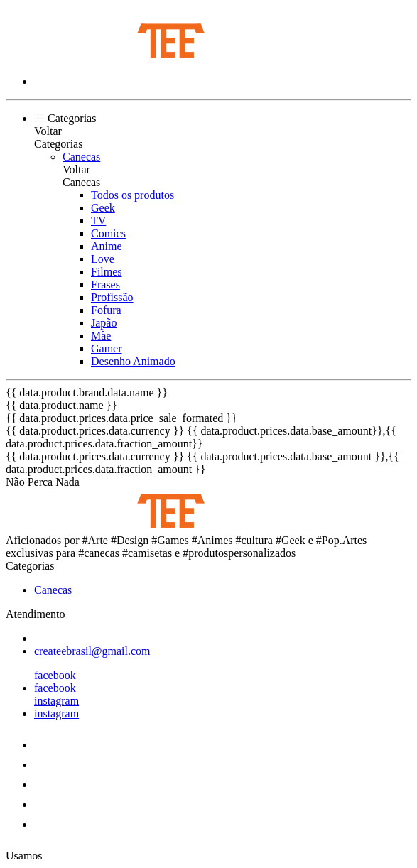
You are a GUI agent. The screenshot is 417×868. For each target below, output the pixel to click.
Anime (107, 246)
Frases (105, 284)
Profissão (112, 297)
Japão (104, 323)
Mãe (101, 336)
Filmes (107, 272)
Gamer (107, 348)
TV (98, 221)
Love (103, 259)
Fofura (106, 310)
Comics (108, 233)
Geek (103, 208)
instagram (56, 701)
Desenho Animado (133, 361)
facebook (55, 675)
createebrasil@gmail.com (92, 651)
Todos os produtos (132, 195)
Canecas (81, 157)
